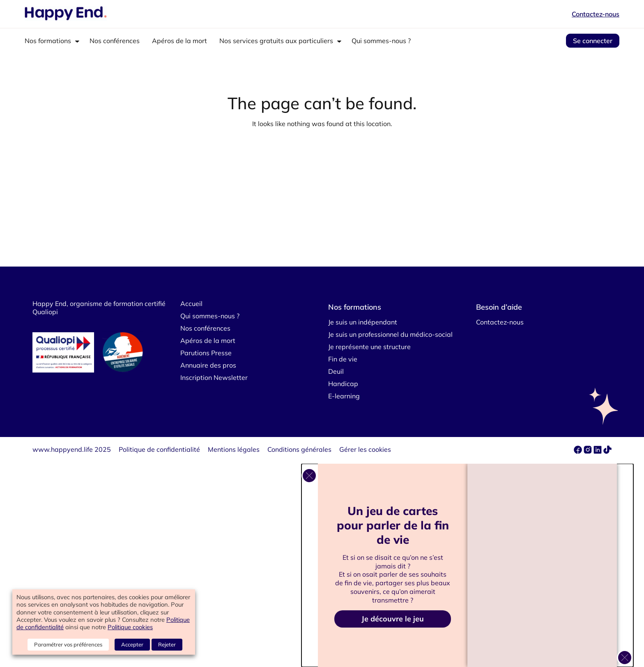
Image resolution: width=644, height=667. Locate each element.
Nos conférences (115, 41)
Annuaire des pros (208, 365)
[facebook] (579, 451)
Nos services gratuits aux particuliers (276, 41)
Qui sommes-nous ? (381, 41)
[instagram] (589, 451)
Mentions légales (234, 449)
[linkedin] (598, 451)
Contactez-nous (596, 14)
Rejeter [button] (167, 644)
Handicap (343, 384)
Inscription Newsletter (214, 377)
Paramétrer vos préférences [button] (68, 644)
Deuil (336, 371)
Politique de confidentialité (159, 449)
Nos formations (48, 41)
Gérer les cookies (365, 449)
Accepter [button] (132, 644)
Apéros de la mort (179, 41)
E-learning (344, 396)
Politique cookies (130, 627)
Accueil (191, 304)
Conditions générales (299, 449)
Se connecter (593, 41)
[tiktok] (607, 451)
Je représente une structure (369, 347)
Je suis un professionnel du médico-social (390, 334)
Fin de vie (343, 359)
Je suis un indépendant (363, 322)
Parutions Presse (206, 353)
